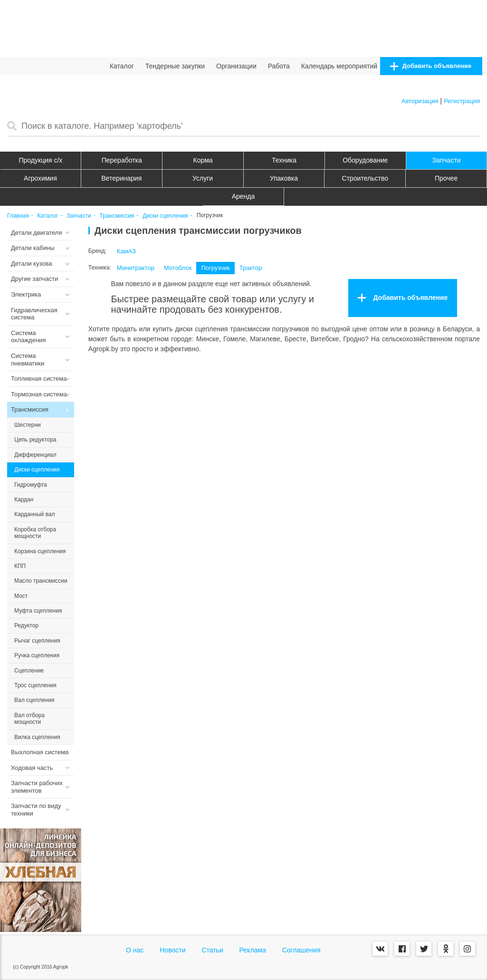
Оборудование (365, 160)
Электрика (26, 294)
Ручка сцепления (37, 655)
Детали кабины (33, 248)
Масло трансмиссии (41, 581)
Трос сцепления (35, 685)
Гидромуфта (31, 485)
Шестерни (28, 425)
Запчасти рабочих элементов (37, 787)
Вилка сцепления (37, 737)
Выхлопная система (40, 752)
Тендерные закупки (175, 66)
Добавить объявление (431, 66)
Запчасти (447, 160)
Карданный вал (35, 514)
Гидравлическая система (34, 314)
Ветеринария (121, 178)
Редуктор (26, 625)
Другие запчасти (34, 279)
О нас (135, 950)
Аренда (243, 196)
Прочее (446, 178)
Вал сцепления (34, 700)
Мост (21, 596)
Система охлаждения (28, 337)
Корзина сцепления (40, 551)
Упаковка (284, 178)
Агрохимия (40, 178)
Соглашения (301, 950)
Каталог (122, 66)
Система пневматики (28, 360)
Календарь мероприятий (339, 66)
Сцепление (29, 671)
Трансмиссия (117, 216)
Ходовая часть (32, 768)
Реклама (253, 950)
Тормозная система (39, 394)
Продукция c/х (41, 160)
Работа (279, 66)
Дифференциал (35, 455)
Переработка (122, 160)
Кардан (24, 500)
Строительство (365, 178)
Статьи (212, 950)
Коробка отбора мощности (35, 533)
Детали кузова (31, 264)
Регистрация (462, 101)
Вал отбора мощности (29, 719)
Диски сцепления (165, 216)
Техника (284, 160)
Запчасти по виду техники (36, 810)
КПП (20, 566)
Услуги (203, 178)
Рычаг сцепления (37, 641)
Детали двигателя (37, 233)
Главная (18, 216)
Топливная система (39, 379)
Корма (203, 160)
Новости (172, 950)
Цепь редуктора (35, 440)
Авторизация (420, 101)
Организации (236, 66)
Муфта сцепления (38, 611)
